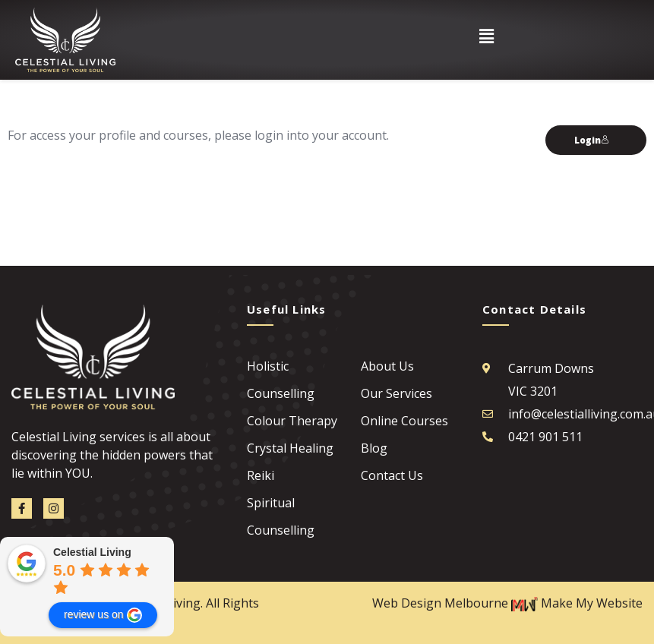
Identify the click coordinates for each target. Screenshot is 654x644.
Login (592, 140)
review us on (103, 615)
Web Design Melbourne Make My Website (507, 603)
